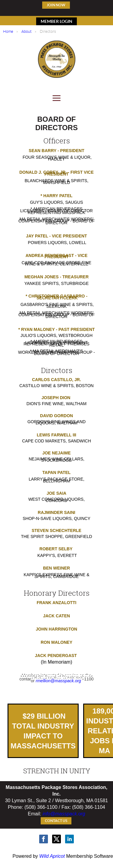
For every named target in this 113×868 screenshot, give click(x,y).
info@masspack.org (64, 814)
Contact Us (56, 821)
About (27, 31)
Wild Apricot (52, 856)
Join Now (56, 5)
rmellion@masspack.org (58, 681)
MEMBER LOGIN (56, 21)
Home (8, 31)
